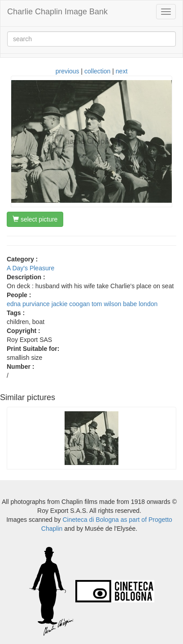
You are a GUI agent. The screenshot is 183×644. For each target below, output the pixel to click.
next (122, 71)
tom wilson (106, 304)
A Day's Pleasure (30, 268)
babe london (140, 304)
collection (97, 71)
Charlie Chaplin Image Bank (57, 12)
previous (68, 71)
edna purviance (28, 304)
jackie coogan (71, 304)
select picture (35, 219)
